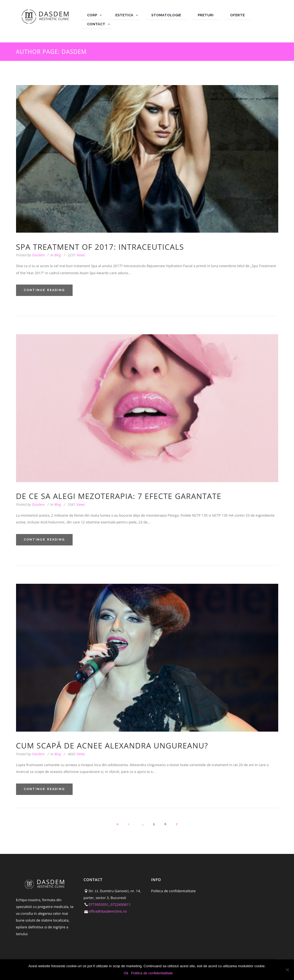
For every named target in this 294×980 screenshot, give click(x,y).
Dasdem (38, 255)
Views (76, 255)
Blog (58, 255)
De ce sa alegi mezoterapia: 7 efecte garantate (119, 496)
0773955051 (98, 904)
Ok (126, 973)
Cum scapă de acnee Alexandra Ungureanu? (112, 745)
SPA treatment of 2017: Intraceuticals (100, 247)
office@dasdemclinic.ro (108, 911)
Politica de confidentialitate (174, 891)
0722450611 (120, 904)
